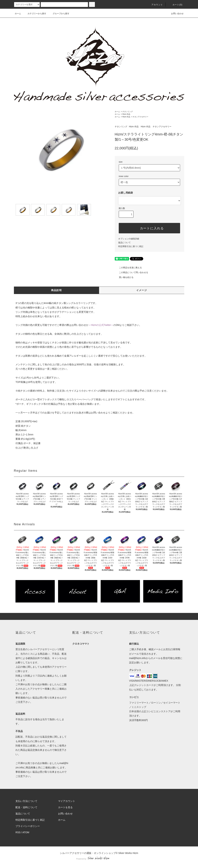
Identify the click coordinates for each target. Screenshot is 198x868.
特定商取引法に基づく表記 (131, 246)
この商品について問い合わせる (131, 272)
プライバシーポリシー (28, 826)
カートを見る (65, 807)
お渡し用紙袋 (126, 193)
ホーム (18, 14)
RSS (18, 832)
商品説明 (56, 290)
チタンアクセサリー (140, 117)
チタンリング (128, 112)
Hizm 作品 (126, 114)
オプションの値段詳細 (129, 239)
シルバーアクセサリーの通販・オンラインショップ (88, 853)
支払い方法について (26, 801)
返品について (124, 243)
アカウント (155, 5)
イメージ (142, 290)
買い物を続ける (124, 277)
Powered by (99, 859)
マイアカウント (67, 801)
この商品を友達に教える (128, 268)
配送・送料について (26, 807)
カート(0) (175, 5)
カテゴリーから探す (35, 14)
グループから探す (59, 14)
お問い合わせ (175, 14)
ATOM (26, 832)
